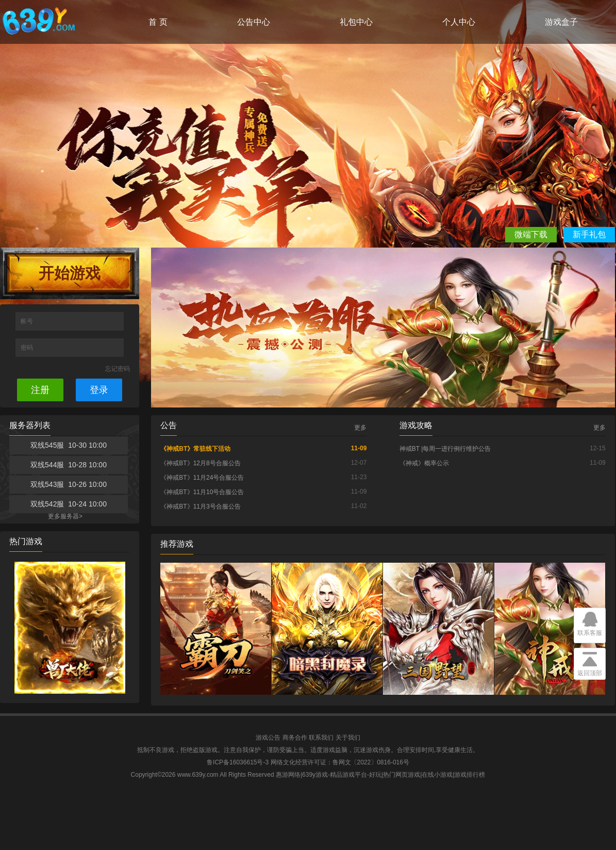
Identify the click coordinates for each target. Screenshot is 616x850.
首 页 (158, 22)
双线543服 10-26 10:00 (69, 484)
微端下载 (531, 234)
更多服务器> (65, 516)
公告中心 (254, 22)
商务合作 (295, 738)
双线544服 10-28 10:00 (69, 465)
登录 (99, 390)
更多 (360, 428)
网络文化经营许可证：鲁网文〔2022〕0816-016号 (340, 762)
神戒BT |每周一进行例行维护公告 (445, 449)
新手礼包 (589, 234)
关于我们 (348, 738)
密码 (28, 348)
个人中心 (459, 22)
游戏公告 (268, 738)
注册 (40, 390)
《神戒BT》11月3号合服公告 (200, 506)
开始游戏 (70, 273)
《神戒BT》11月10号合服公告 (202, 492)
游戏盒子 (561, 22)
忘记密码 (118, 369)
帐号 (28, 321)
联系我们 (321, 738)
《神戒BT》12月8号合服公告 (200, 463)
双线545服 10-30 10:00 (69, 445)
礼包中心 (356, 22)
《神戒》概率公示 (424, 463)
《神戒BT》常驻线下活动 (195, 449)
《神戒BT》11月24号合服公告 (202, 478)
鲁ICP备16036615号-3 (238, 762)
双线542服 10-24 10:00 (69, 504)
